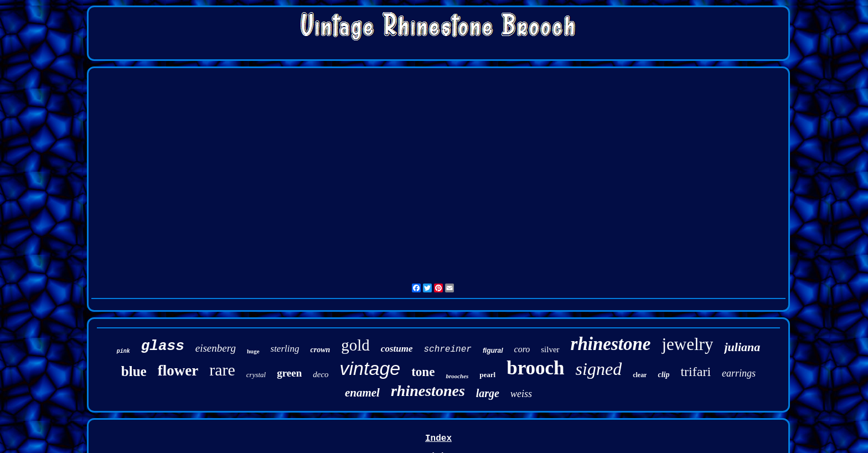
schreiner (447, 349)
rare (222, 370)
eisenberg (216, 348)
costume (397, 349)
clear (640, 375)
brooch (535, 368)
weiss (521, 394)
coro (522, 349)
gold (355, 345)
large (488, 393)
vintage (370, 368)
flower (178, 370)
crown (320, 350)
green (289, 373)
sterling (285, 349)
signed (599, 369)
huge (253, 351)
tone (423, 372)
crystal (256, 375)
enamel (362, 393)
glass (163, 346)
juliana (742, 347)
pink (123, 351)
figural (493, 351)
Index (438, 439)
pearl (487, 375)
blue (134, 371)
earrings (739, 373)
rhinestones (428, 391)
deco (321, 374)
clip (663, 375)
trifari (696, 372)
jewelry (687, 344)
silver (550, 349)
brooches (457, 376)
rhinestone (611, 344)
